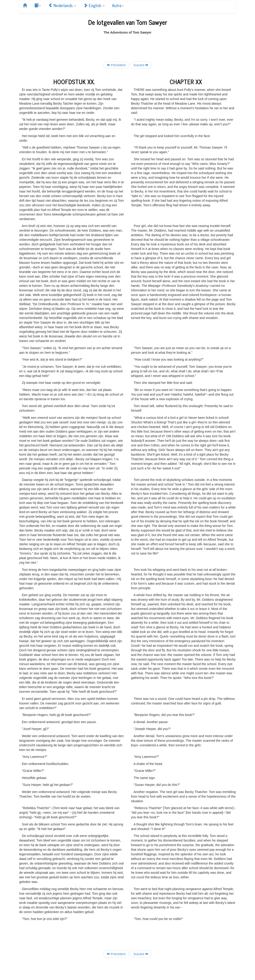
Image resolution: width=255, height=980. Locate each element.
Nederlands (62, 5)
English (94, 5)
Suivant (141, 65)
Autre (118, 5)
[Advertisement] (127, 45)
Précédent (116, 65)
